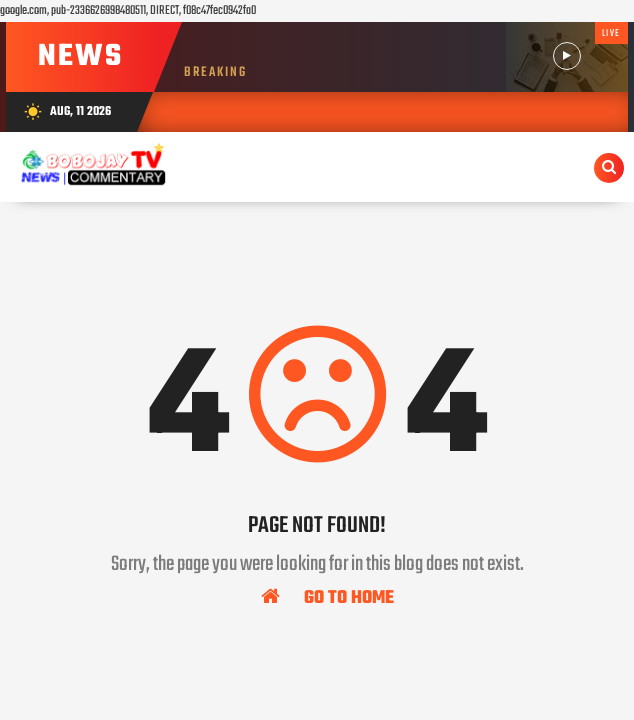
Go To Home (327, 597)
